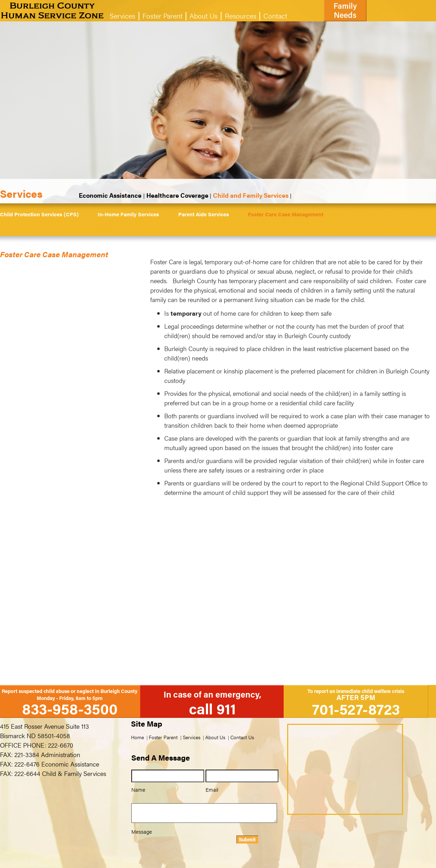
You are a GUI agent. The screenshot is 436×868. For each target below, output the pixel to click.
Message (142, 831)
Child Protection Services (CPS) (39, 214)
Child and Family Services (251, 195)
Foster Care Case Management (286, 214)
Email (212, 789)
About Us (203, 16)
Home (137, 737)
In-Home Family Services (128, 214)
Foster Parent (162, 16)
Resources (241, 16)
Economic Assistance (110, 195)
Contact (275, 16)
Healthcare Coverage (177, 195)
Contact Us (242, 737)
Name (138, 789)
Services (122, 16)
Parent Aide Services (204, 214)
